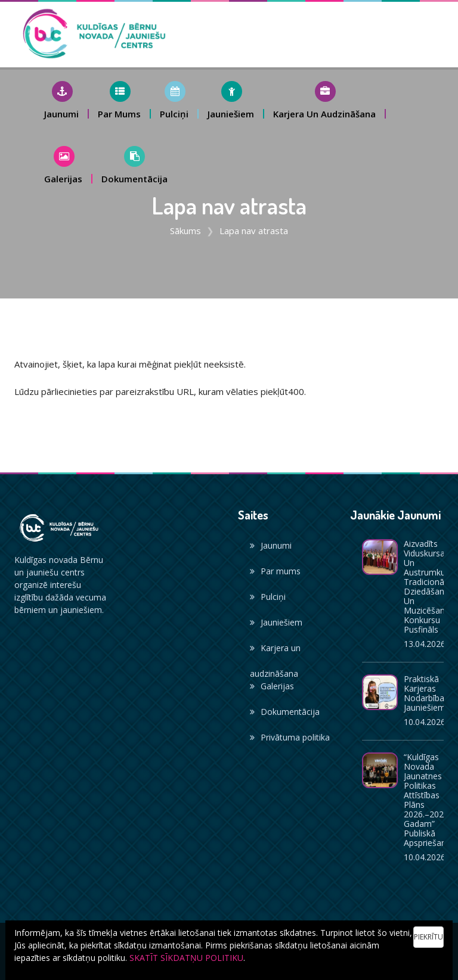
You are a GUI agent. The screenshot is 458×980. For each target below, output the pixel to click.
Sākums (185, 231)
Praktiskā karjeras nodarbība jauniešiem (425, 693)
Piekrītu (428, 937)
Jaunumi (271, 545)
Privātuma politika (290, 737)
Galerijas (272, 686)
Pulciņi (268, 597)
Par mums (275, 571)
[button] (62, 100)
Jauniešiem (276, 622)
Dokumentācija (285, 712)
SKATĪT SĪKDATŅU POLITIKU (186, 958)
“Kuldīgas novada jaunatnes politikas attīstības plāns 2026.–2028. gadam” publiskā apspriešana (427, 800)
